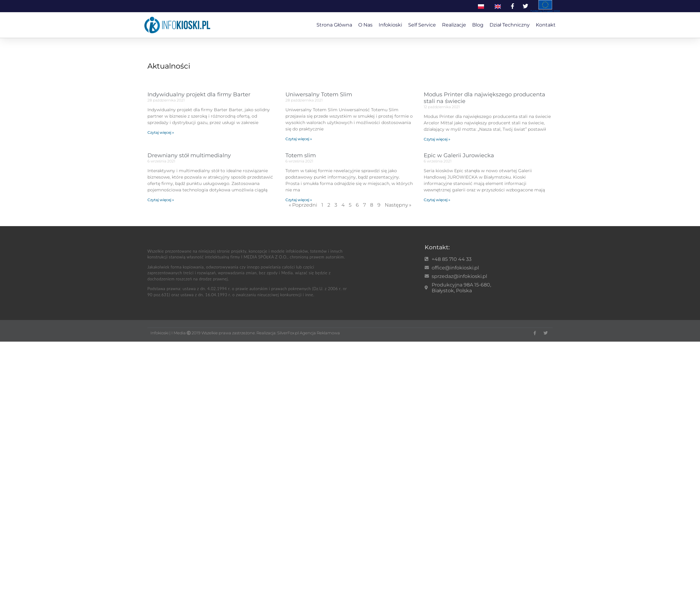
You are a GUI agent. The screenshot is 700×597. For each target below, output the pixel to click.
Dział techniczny (510, 25)
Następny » (398, 205)
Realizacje (454, 25)
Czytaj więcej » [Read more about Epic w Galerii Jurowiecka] (437, 200)
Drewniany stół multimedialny (189, 155)
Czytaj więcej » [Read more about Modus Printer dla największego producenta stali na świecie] (437, 139)
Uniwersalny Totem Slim (319, 94)
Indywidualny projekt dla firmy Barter (199, 94)
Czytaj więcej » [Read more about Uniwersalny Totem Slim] (299, 139)
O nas (365, 25)
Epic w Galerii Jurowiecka (459, 155)
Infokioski (390, 25)
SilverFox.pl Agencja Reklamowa (309, 333)
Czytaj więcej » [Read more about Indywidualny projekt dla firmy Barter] (161, 132)
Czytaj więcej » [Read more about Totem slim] (299, 200)
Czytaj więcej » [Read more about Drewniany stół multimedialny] (161, 200)
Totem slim (301, 155)
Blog (478, 25)
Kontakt (546, 25)
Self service (422, 25)
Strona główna (334, 25)
